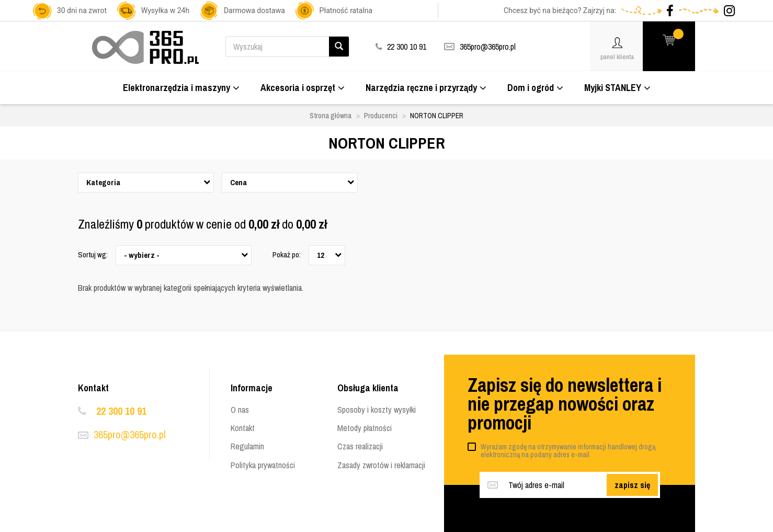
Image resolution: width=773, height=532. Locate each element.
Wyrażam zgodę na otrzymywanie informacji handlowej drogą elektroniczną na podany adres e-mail (568, 451)
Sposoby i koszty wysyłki (377, 410)
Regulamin (247, 446)
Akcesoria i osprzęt (303, 88)
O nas (240, 410)
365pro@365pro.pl (488, 47)
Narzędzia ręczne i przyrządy (426, 88)
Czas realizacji (360, 446)
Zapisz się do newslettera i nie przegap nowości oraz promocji (565, 404)
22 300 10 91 (121, 411)
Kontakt (243, 428)
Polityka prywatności (263, 465)
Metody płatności (365, 428)
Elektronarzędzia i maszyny (181, 88)
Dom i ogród (535, 88)
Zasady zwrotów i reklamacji (381, 465)
